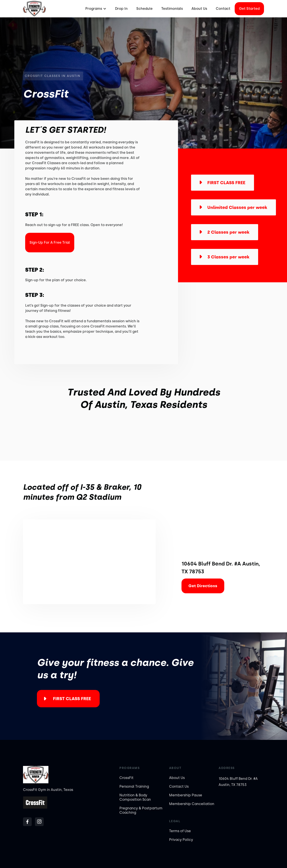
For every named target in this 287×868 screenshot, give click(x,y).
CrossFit (126, 778)
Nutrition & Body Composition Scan (135, 797)
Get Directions (203, 586)
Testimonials (172, 9)
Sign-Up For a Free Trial (50, 242)
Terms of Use (180, 831)
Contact (223, 9)
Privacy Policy (181, 840)
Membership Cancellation (192, 804)
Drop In (121, 9)
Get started (249, 9)
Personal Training (134, 786)
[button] (95, 9)
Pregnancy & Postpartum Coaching (141, 810)
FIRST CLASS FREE (72, 699)
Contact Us (179, 786)
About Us (199, 9)
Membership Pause (186, 795)
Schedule (144, 9)
